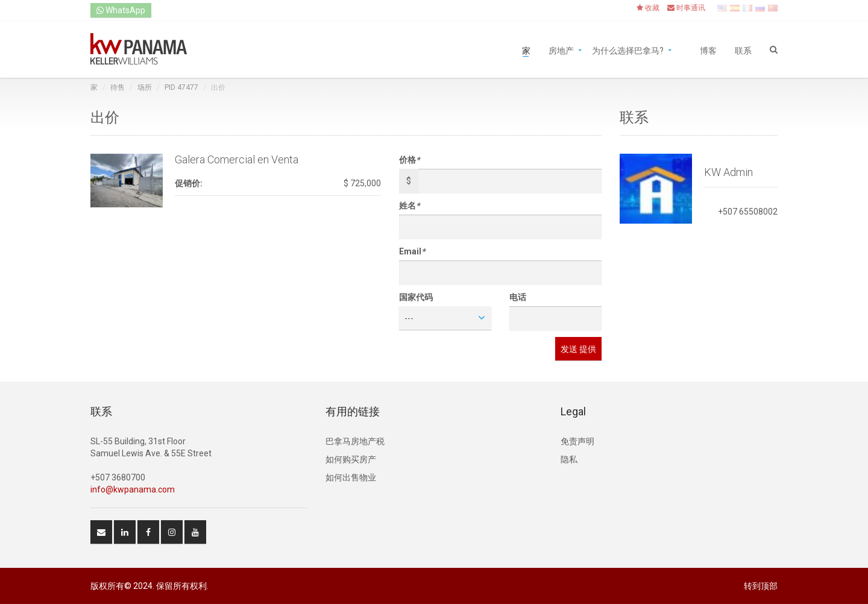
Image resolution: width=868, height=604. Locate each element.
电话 (518, 297)
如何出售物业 (351, 477)
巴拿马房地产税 (355, 441)
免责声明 (577, 441)
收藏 (648, 8)
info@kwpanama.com (133, 489)
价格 (409, 160)
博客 (708, 50)
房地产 (561, 50)
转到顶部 (761, 586)
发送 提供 (578, 349)
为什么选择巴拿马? (628, 50)
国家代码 (416, 297)
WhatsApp (121, 10)
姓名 (409, 206)
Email (412, 251)
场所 (145, 87)
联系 (743, 50)
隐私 (569, 459)
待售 (118, 87)
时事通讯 (686, 8)
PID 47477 (181, 87)
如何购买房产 (351, 459)
